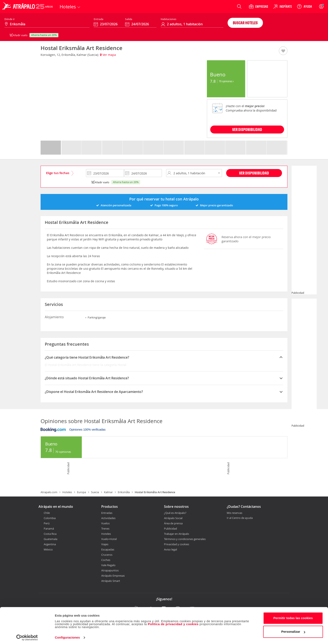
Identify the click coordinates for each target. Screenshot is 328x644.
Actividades (108, 518)
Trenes (105, 529)
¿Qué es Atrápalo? (175, 513)
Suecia (95, 492)
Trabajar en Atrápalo (177, 534)
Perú (47, 523)
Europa (81, 492)
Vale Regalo (108, 565)
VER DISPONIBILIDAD (247, 129)
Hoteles (67, 492)
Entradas (107, 513)
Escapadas (108, 549)
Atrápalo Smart (111, 581)
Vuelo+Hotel (109, 539)
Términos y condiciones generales (185, 539)
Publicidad (170, 529)
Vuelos (105, 523)
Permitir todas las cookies (293, 616)
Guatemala (51, 539)
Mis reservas (234, 513)
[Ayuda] (304, 6)
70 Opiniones (226, 81)
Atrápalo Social (173, 518)
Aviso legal (170, 549)
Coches (106, 560)
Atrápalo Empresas (113, 576)
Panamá (49, 529)
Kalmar (108, 492)
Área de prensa (173, 523)
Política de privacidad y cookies (173, 622)
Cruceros (107, 555)
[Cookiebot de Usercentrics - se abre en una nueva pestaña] (27, 636)
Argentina (50, 544)
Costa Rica (50, 534)
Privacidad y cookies (177, 544)
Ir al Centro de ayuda (240, 518)
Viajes (105, 544)
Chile (47, 513)
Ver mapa (108, 55)
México (48, 549)
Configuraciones (67, 636)
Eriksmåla (124, 492)
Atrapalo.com (49, 492)
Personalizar (293, 630)
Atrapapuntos (110, 570)
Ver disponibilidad (254, 173)
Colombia (50, 518)
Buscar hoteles (245, 23)
